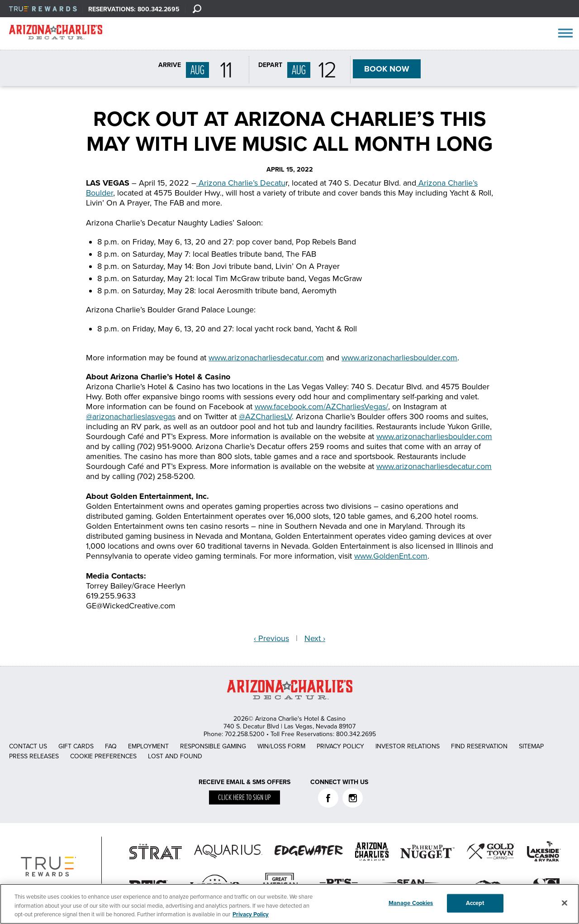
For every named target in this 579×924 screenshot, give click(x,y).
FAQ (111, 746)
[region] (289, 904)
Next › (315, 638)
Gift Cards (76, 746)
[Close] (565, 903)
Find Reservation (479, 746)
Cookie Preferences (103, 756)
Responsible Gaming (213, 746)
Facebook (328, 798)
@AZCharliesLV (265, 417)
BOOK (387, 69)
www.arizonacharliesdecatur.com (266, 358)
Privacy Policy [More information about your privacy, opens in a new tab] (251, 914)
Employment (148, 746)
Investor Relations (408, 746)
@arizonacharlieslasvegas (131, 417)
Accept (475, 903)
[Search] (197, 9)
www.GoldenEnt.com (391, 556)
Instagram (353, 798)
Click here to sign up (244, 798)
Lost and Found (175, 756)
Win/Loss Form (281, 746)
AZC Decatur (56, 34)
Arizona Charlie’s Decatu (241, 183)
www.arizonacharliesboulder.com (399, 358)
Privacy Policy (340, 746)
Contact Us (28, 746)
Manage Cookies (411, 903)
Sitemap (531, 746)
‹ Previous (271, 638)
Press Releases (34, 756)
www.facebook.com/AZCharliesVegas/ (321, 407)
